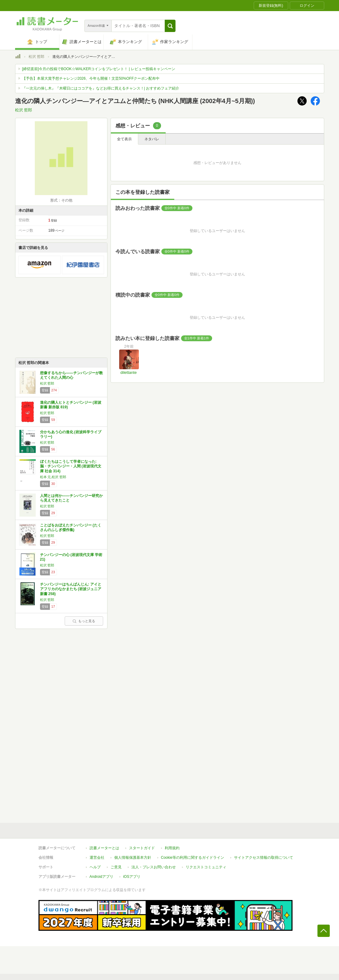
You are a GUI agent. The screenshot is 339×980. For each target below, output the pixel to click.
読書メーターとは (104, 848)
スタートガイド (142, 848)
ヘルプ (95, 867)
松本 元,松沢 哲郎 (53, 477)
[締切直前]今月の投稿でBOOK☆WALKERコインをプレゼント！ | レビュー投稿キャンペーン (99, 69)
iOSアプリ (132, 877)
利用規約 (172, 848)
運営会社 (97, 858)
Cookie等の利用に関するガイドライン (193, 858)
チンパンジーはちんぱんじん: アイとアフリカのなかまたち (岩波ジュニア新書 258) (71, 589)
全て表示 (124, 139)
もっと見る (84, 621)
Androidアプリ (101, 877)
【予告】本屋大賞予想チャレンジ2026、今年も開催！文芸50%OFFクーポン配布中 (91, 78)
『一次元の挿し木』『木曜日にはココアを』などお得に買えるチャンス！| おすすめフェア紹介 (101, 88)
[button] (170, 26)
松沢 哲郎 (36, 57)
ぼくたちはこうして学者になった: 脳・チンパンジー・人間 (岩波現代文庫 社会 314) (71, 466)
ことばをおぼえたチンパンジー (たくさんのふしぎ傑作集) (71, 528)
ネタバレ (152, 139)
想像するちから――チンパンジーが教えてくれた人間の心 (71, 375)
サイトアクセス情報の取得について (264, 858)
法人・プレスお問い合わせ (154, 867)
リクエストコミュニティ (206, 867)
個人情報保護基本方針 (133, 858)
